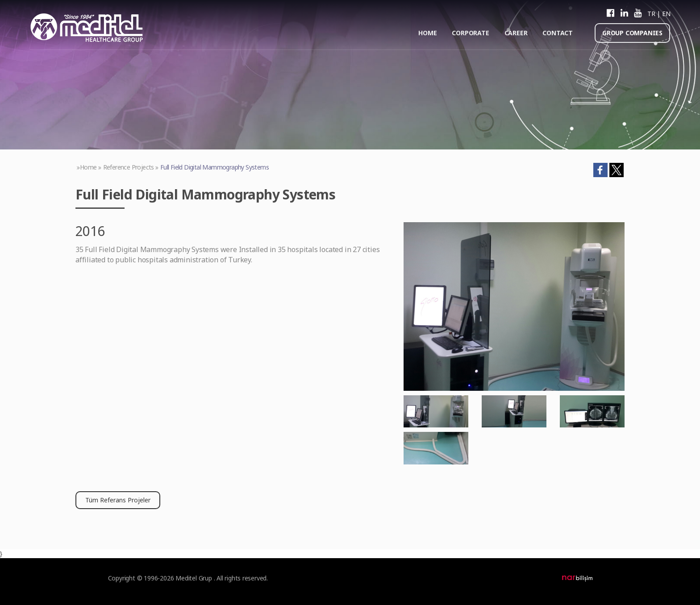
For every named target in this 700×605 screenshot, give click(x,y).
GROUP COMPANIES (632, 33)
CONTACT (558, 33)
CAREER (516, 33)
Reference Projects (129, 167)
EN (666, 14)
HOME (427, 33)
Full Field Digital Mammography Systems (215, 167)
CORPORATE (470, 33)
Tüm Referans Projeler (118, 500)
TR (651, 14)
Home (88, 167)
